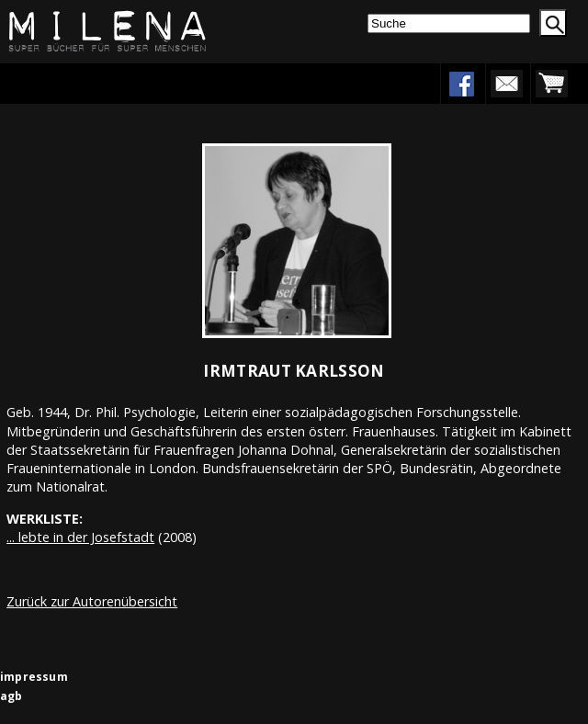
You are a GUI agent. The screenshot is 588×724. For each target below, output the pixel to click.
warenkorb (551, 84)
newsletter (506, 84)
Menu (71, 83)
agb (11, 696)
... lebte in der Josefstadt (80, 537)
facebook (461, 84)
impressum (34, 677)
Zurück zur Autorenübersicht (92, 601)
